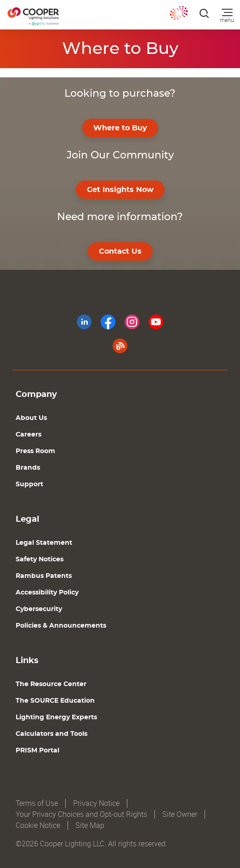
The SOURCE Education (55, 701)
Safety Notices (40, 559)
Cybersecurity (39, 609)
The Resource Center (51, 684)
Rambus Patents (44, 576)
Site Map (90, 825)
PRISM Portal (37, 751)
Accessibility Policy (47, 593)
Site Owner (180, 814)
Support (29, 484)
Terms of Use (37, 803)
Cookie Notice (38, 825)
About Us (31, 418)
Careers (29, 435)
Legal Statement (44, 543)
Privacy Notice (96, 803)
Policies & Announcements (61, 626)
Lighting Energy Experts (56, 717)
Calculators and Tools (51, 734)
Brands (28, 468)
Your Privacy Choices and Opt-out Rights (81, 814)
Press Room (35, 451)
